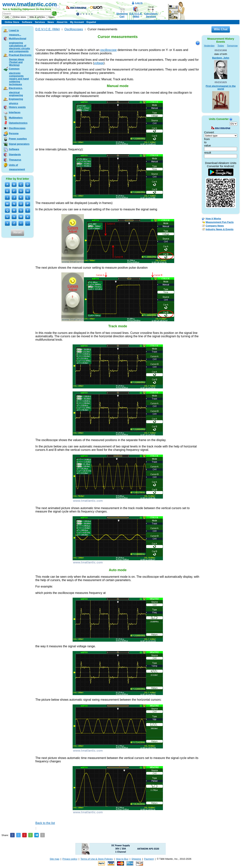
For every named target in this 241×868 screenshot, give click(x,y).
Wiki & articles (36, 17)
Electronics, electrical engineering (16, 92)
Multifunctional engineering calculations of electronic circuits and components (19, 45)
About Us (62, 22)
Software (27, 22)
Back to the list (45, 823)
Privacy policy (70, 859)
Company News (215, 226)
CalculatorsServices (151, 15)
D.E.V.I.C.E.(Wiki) (136, 15)
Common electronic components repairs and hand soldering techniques (19, 77)
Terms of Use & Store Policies (97, 859)
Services (40, 22)
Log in (139, 3)
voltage (99, 63)
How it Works (213, 219)
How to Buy (122, 859)
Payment (149, 859)
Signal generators (19, 144)
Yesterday (209, 46)
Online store (18, 17)
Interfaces (15, 112)
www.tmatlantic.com (30, 4)
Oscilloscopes (17, 128)
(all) (6, 17)
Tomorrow (232, 46)
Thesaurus (15, 160)
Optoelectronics (18, 123)
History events (17, 107)
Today (221, 46)
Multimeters (16, 118)
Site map (54, 859)
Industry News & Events (220, 229)
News (50, 17)
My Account (77, 22)
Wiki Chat (221, 29)
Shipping (136, 859)
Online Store (12, 22)
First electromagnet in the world (221, 87)
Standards (15, 154)
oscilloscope (108, 50)
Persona (14, 133)
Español (91, 22)
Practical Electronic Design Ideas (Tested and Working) (20, 60)
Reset (17, 232)
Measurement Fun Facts (220, 222)
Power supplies (18, 139)
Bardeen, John (221, 58)
